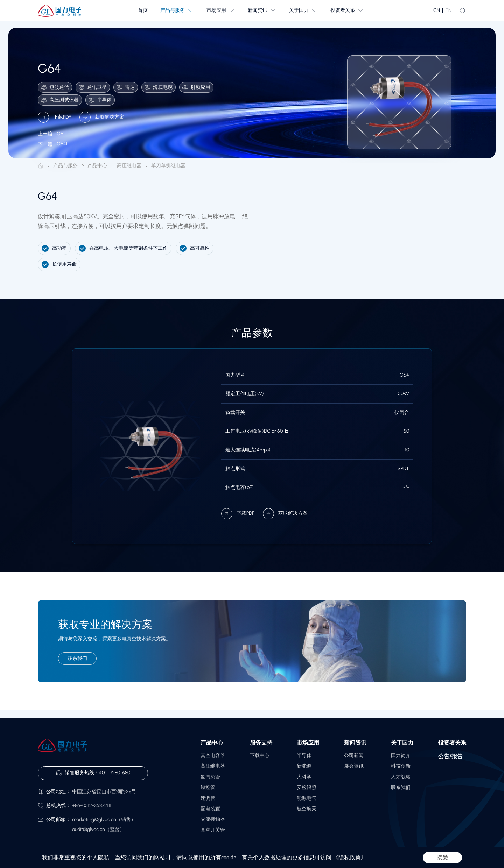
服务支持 (261, 743)
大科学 (304, 777)
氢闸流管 (210, 777)
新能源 (304, 766)
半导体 (304, 756)
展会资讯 (354, 766)
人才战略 (401, 777)
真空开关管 (213, 830)
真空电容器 (213, 756)
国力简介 (401, 756)
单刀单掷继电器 (168, 166)
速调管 (208, 798)
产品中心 (97, 166)
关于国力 (402, 743)
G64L (53, 147)
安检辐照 (307, 787)
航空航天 (307, 809)
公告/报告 (450, 756)
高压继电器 (129, 166)
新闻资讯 (355, 743)
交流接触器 (213, 819)
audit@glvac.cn (89, 829)
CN (437, 10)
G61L (52, 137)
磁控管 (208, 787)
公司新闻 (354, 756)
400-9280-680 (115, 773)
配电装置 (210, 809)
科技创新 (401, 766)
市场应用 (308, 743)
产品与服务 (65, 166)
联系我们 (401, 787)
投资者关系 (452, 743)
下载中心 (260, 756)
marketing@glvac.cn (94, 820)
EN (449, 10)
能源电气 (307, 798)
